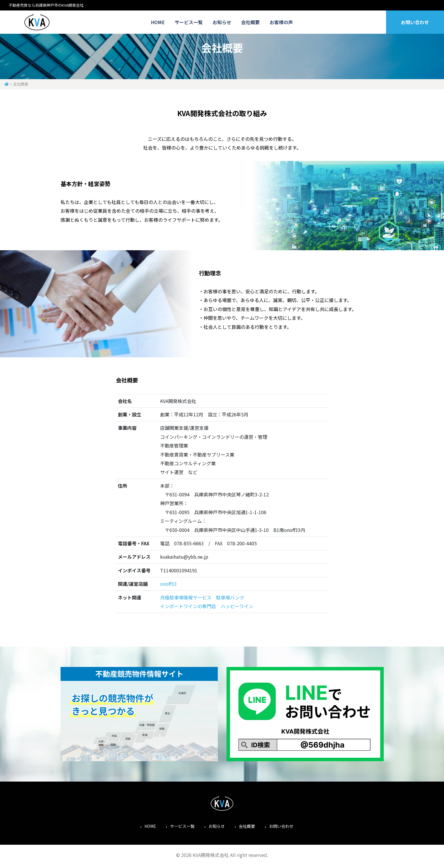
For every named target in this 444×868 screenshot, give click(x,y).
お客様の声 (281, 22)
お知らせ (222, 22)
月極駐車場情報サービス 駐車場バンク (202, 597)
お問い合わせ (415, 22)
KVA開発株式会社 (37, 22)
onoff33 (168, 584)
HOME (158, 22)
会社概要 (250, 22)
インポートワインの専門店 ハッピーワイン (207, 606)
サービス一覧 (189, 22)
